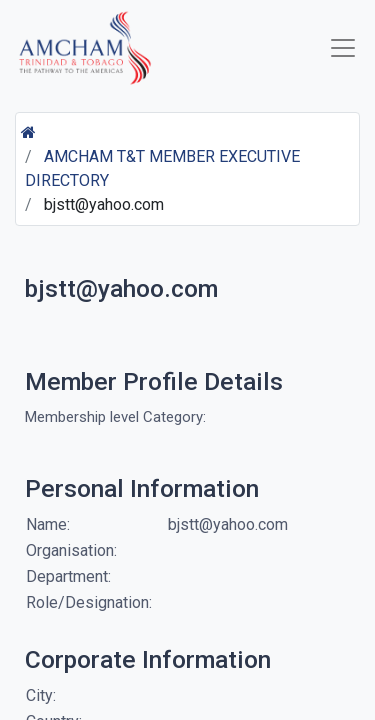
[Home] (28, 132)
